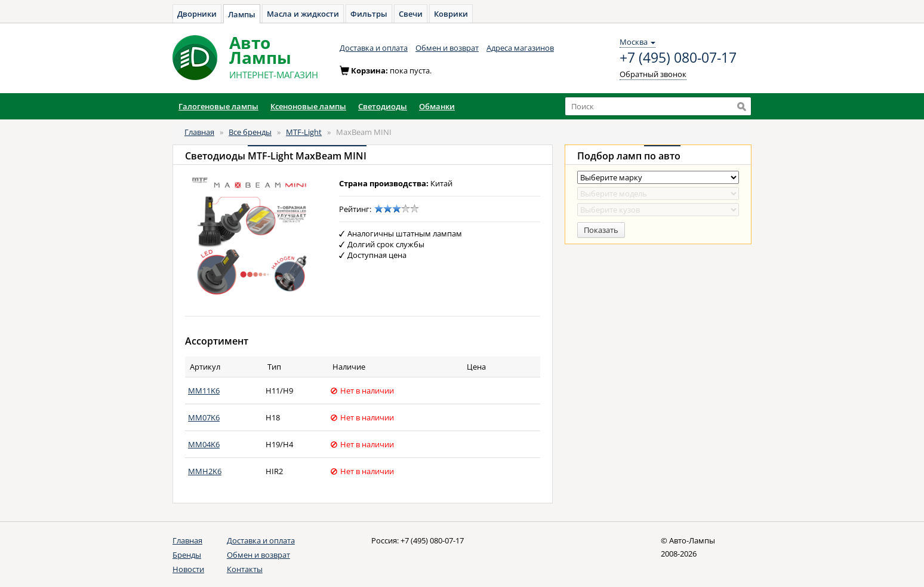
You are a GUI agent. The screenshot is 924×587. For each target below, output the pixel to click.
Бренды (187, 555)
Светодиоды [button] (383, 106)
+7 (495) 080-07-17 (678, 58)
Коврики (451, 14)
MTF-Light (304, 132)
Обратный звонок (653, 74)
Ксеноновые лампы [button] (308, 106)
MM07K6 (204, 417)
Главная (199, 132)
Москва (637, 42)
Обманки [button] (437, 106)
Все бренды (250, 132)
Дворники (197, 14)
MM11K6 (204, 391)
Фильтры (369, 14)
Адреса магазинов (520, 48)
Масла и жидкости (303, 14)
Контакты (245, 569)
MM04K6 (204, 444)
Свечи (411, 14)
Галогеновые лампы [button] (218, 106)
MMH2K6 (205, 471)
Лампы (242, 14)
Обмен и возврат (447, 48)
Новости (188, 569)
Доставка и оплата (374, 48)
